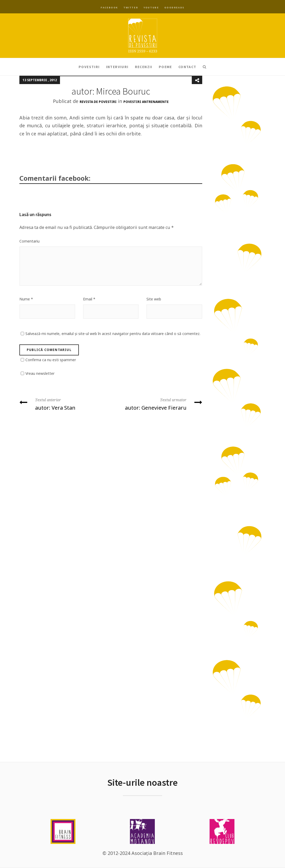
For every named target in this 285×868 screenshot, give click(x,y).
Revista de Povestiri (98, 102)
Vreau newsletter (40, 373)
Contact (187, 67)
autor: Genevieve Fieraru (158, 404)
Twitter (131, 7)
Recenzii (144, 67)
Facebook (109, 7)
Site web (154, 299)
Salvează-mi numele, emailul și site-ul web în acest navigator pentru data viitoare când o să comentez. (113, 334)
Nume (26, 299)
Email (89, 299)
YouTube (151, 7)
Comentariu (29, 241)
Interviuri (117, 67)
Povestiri (89, 67)
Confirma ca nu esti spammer (51, 360)
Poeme (165, 67)
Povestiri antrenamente (146, 102)
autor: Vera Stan (63, 404)
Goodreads (174, 7)
